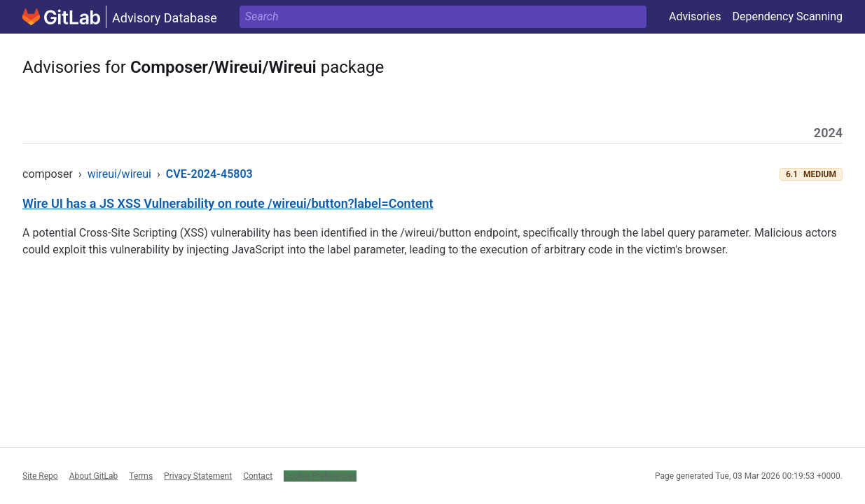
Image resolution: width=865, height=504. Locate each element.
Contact (258, 476)
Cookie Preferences (320, 476)
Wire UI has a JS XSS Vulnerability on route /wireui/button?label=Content (228, 203)
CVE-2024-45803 (209, 174)
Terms (141, 476)
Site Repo (40, 476)
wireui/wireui (119, 174)
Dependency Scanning (787, 16)
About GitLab (94, 476)
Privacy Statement (198, 476)
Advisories (695, 16)
